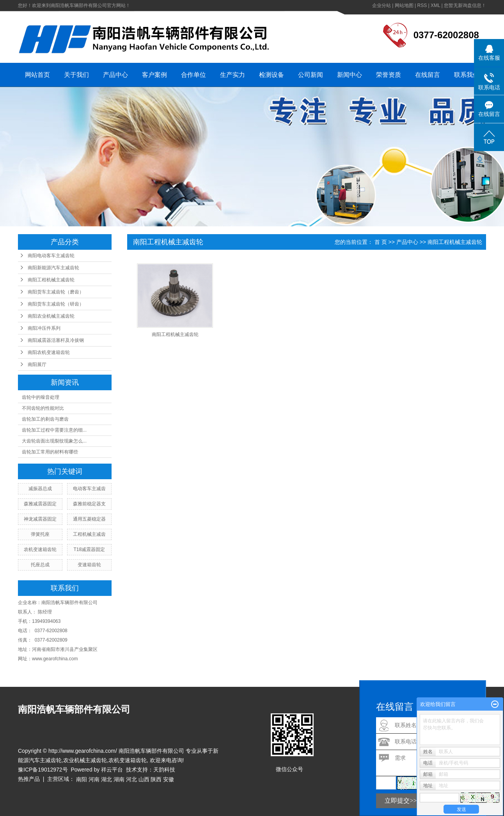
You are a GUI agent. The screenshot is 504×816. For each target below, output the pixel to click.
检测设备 (272, 75)
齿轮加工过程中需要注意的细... (54, 430)
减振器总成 (40, 489)
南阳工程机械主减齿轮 (51, 280)
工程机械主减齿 (89, 534)
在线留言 (428, 75)
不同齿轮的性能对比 (43, 408)
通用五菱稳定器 (89, 519)
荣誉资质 (389, 75)
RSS (422, 5)
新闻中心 (350, 75)
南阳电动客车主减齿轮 (51, 256)
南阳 (82, 779)
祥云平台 (112, 770)
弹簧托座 (40, 534)
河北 (131, 779)
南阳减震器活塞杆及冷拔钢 (56, 340)
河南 (94, 779)
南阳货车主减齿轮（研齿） (56, 304)
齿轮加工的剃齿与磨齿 (45, 419)
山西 (144, 779)
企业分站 (382, 5)
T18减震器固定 (90, 549)
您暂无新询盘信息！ (465, 5)
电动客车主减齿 (89, 489)
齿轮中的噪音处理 (41, 397)
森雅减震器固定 (40, 504)
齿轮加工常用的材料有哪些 (50, 452)
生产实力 (232, 75)
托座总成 (40, 565)
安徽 (169, 779)
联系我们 (467, 75)
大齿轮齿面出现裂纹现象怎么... (54, 441)
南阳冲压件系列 (44, 328)
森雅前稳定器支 (89, 504)
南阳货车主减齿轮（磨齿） (56, 292)
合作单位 (193, 75)
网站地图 (404, 5)
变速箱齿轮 (89, 565)
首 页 (381, 242)
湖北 (106, 779)
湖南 (119, 779)
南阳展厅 (37, 364)
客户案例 (154, 75)
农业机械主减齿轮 (85, 760)
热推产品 (29, 779)
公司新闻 (311, 75)
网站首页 (37, 75)
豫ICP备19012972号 (43, 770)
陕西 (156, 779)
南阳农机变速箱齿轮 (49, 352)
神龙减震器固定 (40, 519)
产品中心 (115, 75)
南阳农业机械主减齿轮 (51, 316)
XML (435, 5)
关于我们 (76, 75)
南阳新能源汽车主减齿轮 (53, 268)
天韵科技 (164, 770)
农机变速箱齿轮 (40, 549)
